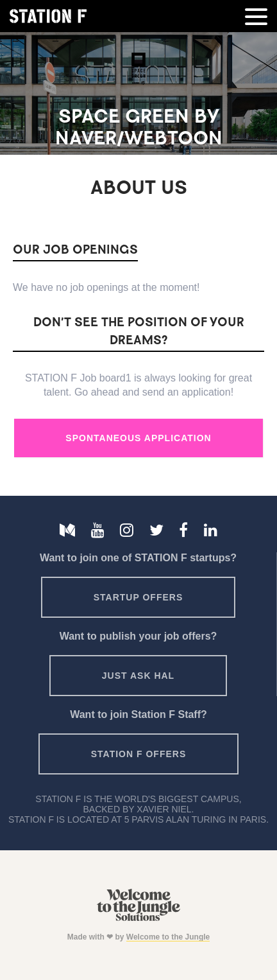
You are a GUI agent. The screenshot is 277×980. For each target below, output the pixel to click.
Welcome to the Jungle (168, 937)
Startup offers (138, 597)
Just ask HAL (138, 676)
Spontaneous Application (138, 438)
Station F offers (138, 754)
